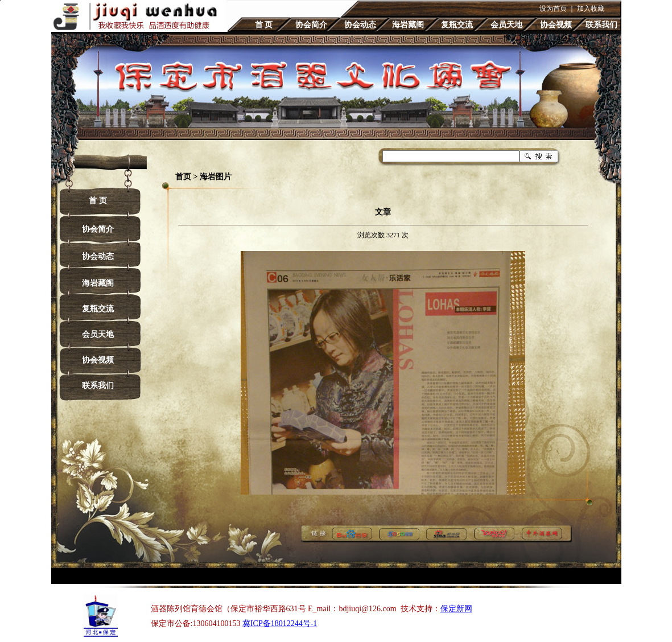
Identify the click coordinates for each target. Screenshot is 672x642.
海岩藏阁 (408, 25)
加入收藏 (591, 9)
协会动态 (360, 25)
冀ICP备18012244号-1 (280, 624)
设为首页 (553, 9)
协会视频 (556, 25)
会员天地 (506, 25)
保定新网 (456, 609)
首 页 (264, 25)
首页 (183, 177)
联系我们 (601, 25)
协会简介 (311, 25)
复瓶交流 (457, 25)
